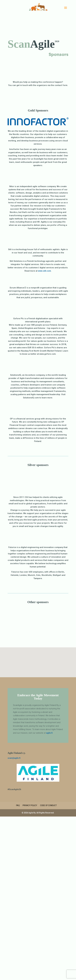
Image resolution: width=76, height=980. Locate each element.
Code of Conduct (48, 805)
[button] (39, 659)
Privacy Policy (30, 805)
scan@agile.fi (14, 758)
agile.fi (49, 733)
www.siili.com (45, 271)
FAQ (18, 805)
